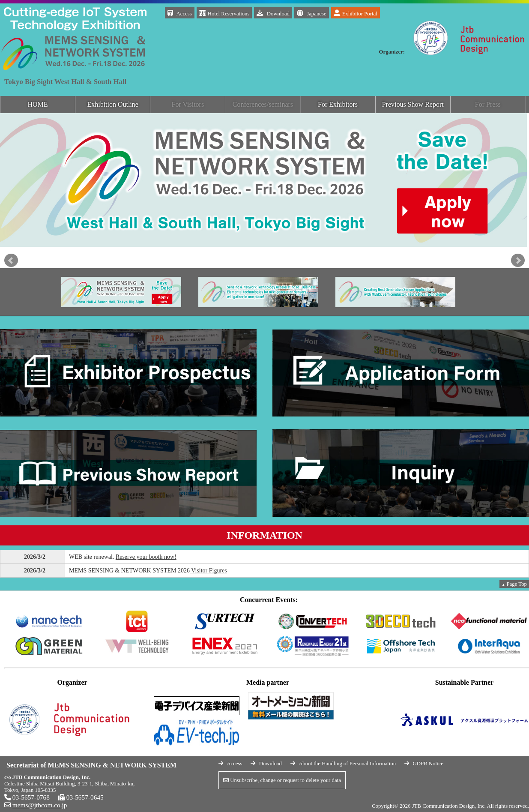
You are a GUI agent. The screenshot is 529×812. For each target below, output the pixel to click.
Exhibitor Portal (356, 13)
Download (273, 13)
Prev (11, 261)
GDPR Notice (428, 764)
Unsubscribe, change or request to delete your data (282, 780)
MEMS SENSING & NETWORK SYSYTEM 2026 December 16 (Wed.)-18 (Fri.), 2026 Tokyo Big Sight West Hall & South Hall (75, 19)
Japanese (312, 13)
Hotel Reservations (224, 13)
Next (518, 261)
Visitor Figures (208, 571)
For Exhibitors (338, 104)
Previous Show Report (413, 104)
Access (180, 13)
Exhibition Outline (113, 104)
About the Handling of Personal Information (347, 764)
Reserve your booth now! (146, 557)
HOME (38, 104)
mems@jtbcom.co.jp (40, 805)
